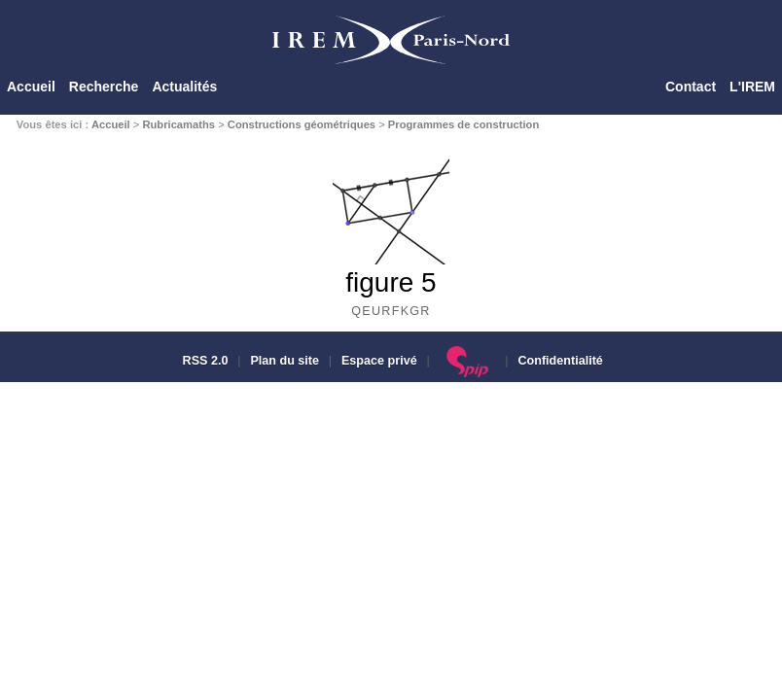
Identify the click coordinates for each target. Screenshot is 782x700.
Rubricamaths (178, 124)
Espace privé (379, 361)
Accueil (31, 87)
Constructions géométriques (302, 124)
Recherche (104, 87)
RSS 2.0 (203, 361)
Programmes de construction (463, 124)
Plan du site (284, 361)
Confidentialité (560, 361)
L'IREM (752, 87)
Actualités (184, 87)
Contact (691, 87)
